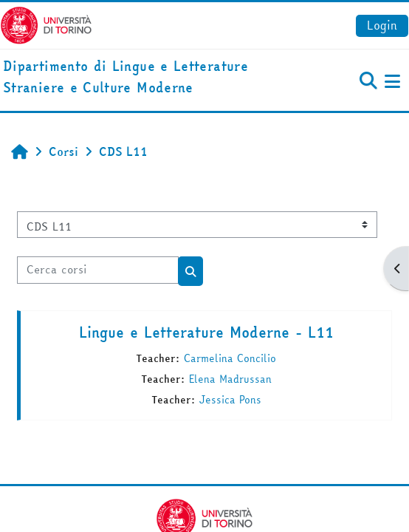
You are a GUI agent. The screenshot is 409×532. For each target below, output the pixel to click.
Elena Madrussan (230, 379)
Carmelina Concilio (230, 358)
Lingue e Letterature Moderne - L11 (206, 332)
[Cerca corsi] (98, 270)
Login (382, 25)
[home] (136, 78)
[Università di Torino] (46, 24)
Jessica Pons (230, 400)
